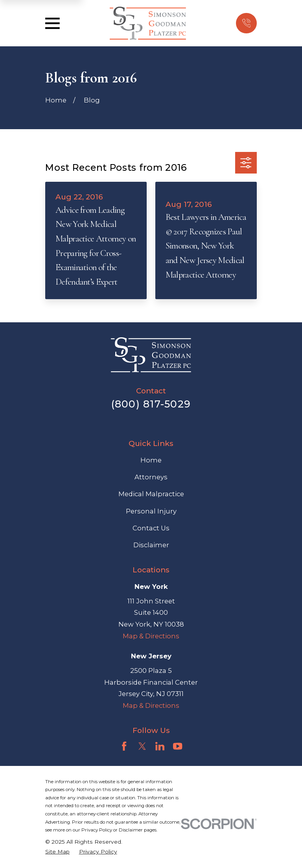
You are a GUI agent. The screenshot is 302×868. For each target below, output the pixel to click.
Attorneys (151, 477)
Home (151, 460)
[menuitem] (57, 852)
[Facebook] (124, 746)
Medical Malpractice (151, 494)
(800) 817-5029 (151, 404)
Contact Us (151, 528)
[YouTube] (178, 746)
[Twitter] (142, 746)
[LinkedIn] (160, 746)
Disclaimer (151, 545)
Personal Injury (151, 511)
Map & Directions (151, 636)
